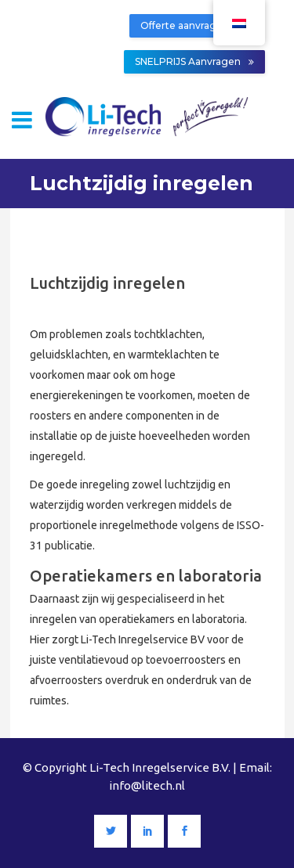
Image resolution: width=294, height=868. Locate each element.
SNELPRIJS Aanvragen (194, 61)
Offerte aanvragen (191, 25)
